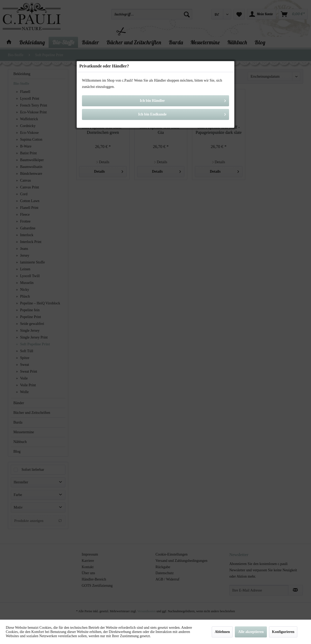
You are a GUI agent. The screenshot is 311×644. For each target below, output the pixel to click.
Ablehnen (222, 632)
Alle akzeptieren (251, 632)
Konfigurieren (283, 632)
